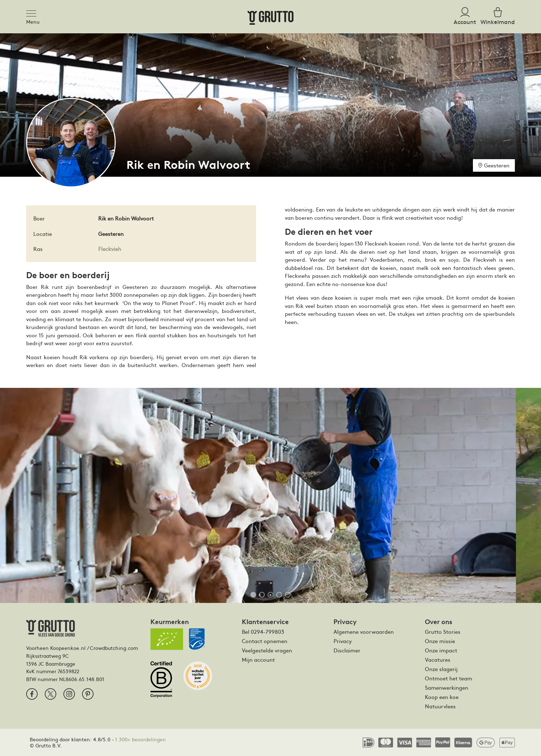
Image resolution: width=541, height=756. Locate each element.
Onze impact (441, 650)
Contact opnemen (265, 641)
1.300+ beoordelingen (140, 739)
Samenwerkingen (447, 688)
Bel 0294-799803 (263, 632)
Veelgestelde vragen (267, 650)
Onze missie (440, 641)
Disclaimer (347, 650)
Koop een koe (442, 697)
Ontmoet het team (449, 678)
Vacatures (438, 660)
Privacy (343, 641)
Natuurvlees (440, 706)
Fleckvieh (110, 249)
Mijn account (258, 660)
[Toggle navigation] (33, 12)
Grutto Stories (443, 632)
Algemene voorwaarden (364, 632)
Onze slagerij (441, 669)
